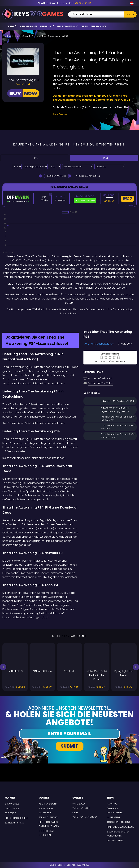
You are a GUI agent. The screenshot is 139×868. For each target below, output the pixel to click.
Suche (130, 14)
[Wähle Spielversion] (78, 167)
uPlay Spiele (12, 808)
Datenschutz (115, 840)
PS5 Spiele (10, 813)
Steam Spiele (12, 804)
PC (34, 158)
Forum (84, 26)
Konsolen (47, 26)
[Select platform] (17, 167)
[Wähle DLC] (110, 167)
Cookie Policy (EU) (118, 822)
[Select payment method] (35, 167)
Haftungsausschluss (121, 827)
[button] (3, 667)
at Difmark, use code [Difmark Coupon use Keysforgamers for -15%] (64, 3)
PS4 (104, 158)
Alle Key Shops (99, 26)
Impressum (113, 817)
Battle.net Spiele (14, 823)
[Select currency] (55, 167)
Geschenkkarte (29, 26)
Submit (70, 746)
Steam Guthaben (49, 817)
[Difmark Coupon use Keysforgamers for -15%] (69, 323)
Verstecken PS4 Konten (84, 176)
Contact (113, 804)
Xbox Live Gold (48, 804)
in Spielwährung (67, 26)
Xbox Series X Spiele (16, 818)
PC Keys (12, 26)
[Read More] (93, 114)
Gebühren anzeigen (52, 176)
